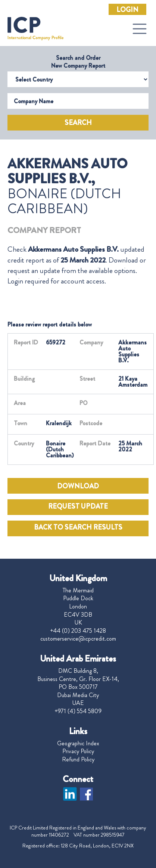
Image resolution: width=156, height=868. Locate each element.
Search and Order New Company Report (78, 62)
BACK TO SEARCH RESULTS (78, 527)
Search (78, 123)
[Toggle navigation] (140, 29)
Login (127, 10)
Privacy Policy (78, 751)
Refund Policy (78, 760)
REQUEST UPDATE (78, 506)
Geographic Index (78, 743)
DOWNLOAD (78, 486)
